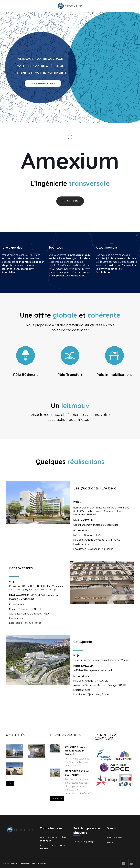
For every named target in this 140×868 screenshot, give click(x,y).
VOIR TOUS (57, 799)
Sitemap (110, 842)
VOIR (10, 784)
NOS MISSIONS (70, 201)
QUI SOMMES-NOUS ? (43, 84)
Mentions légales (114, 837)
